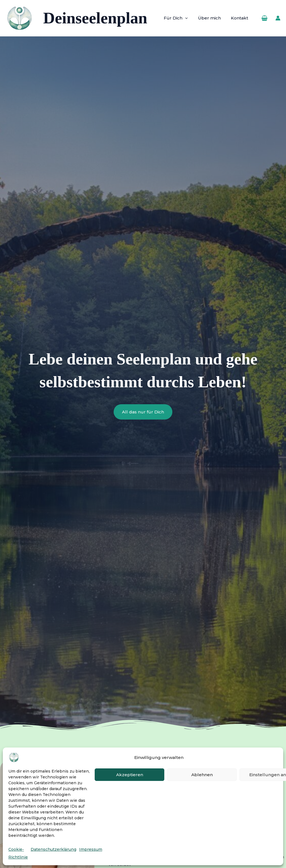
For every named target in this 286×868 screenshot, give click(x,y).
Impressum (91, 849)
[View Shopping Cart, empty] (264, 18)
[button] (190, 18)
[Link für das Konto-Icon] (278, 18)
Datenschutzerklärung (53, 849)
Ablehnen (202, 775)
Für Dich (180, 18)
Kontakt (241, 18)
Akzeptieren (130, 775)
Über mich (212, 18)
